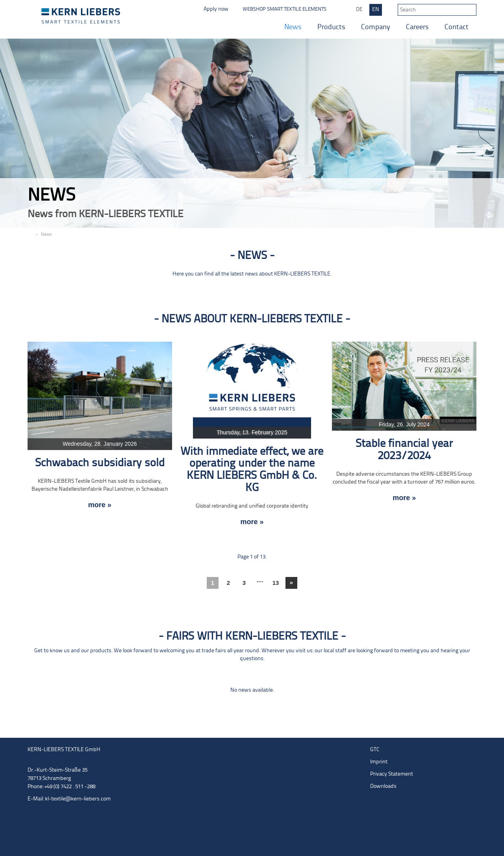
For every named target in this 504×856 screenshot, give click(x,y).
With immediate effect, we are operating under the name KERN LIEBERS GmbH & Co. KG (252, 470)
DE (359, 10)
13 (276, 583)
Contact (457, 27)
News (293, 27)
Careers (417, 27)
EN (376, 10)
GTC (375, 750)
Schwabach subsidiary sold (100, 463)
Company (376, 27)
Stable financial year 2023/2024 (404, 450)
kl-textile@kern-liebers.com (78, 799)
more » (100, 505)
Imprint (379, 762)
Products (331, 27)
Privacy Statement (392, 774)
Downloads (383, 786)
